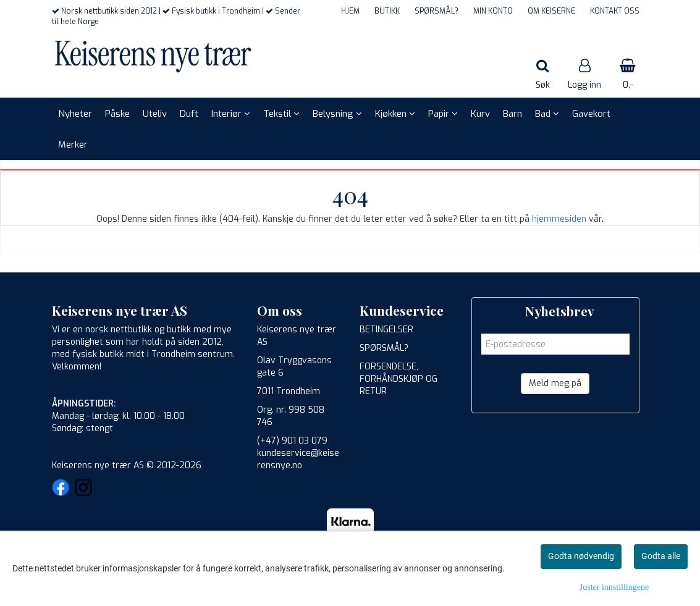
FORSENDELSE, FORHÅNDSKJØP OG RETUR (398, 379)
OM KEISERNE (551, 11)
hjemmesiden (559, 219)
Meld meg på (555, 383)
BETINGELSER (386, 330)
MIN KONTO (493, 11)
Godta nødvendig (581, 556)
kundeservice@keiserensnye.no (298, 459)
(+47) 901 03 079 (292, 441)
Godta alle (661, 556)
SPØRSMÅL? (436, 11)
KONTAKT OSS (615, 11)
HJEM (350, 11)
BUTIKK (387, 11)
